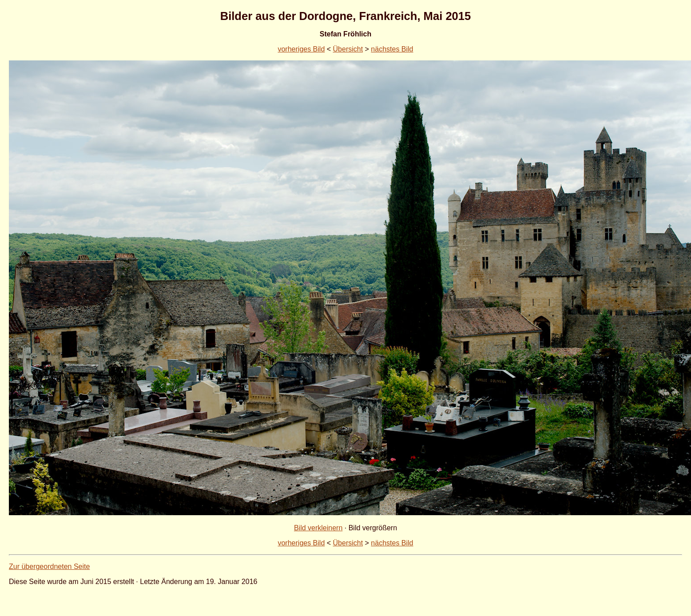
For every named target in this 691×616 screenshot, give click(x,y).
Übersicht (348, 49)
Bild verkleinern (318, 528)
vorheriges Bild (301, 49)
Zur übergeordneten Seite (49, 566)
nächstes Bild (392, 49)
